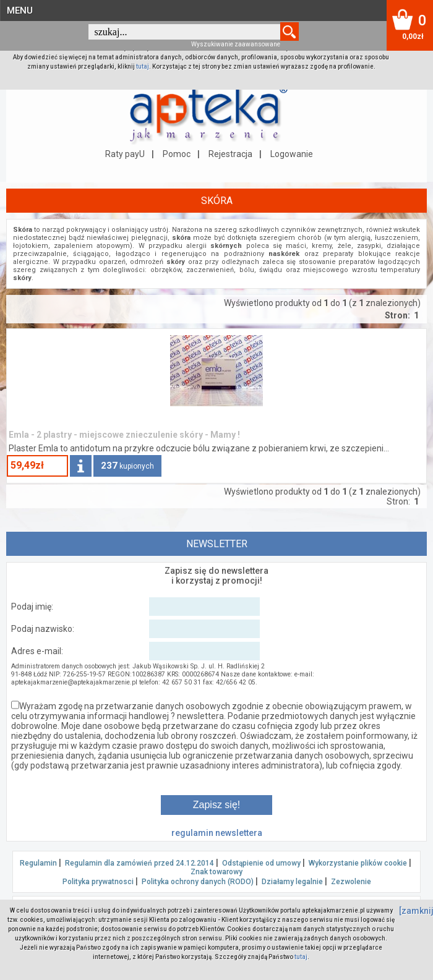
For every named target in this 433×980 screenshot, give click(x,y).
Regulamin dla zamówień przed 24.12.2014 (139, 863)
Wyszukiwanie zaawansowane (236, 44)
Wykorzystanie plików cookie (358, 863)
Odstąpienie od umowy (261, 863)
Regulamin (38, 863)
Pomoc (177, 154)
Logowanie (292, 154)
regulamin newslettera (217, 833)
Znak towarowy (216, 872)
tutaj (143, 66)
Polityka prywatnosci (98, 882)
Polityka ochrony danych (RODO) (198, 882)
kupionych (127, 466)
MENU (20, 11)
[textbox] (184, 32)
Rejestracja (230, 154)
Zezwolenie (351, 882)
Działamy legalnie (292, 882)
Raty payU (125, 154)
